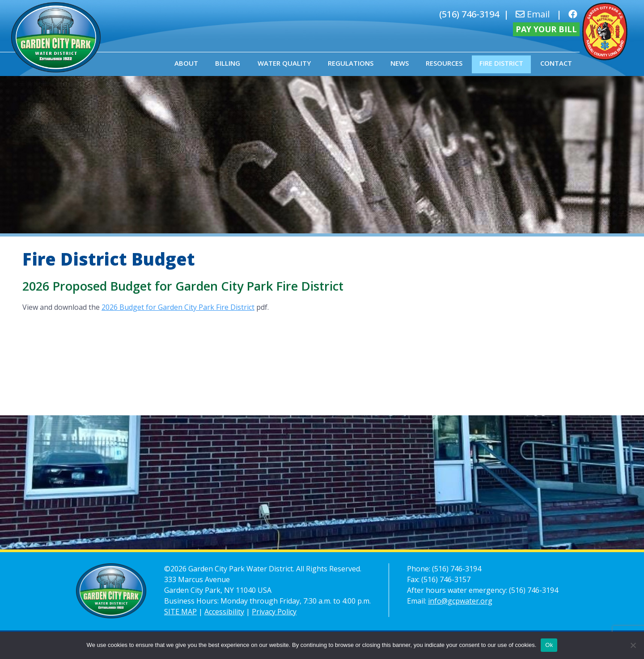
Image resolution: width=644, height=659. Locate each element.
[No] (633, 645)
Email (533, 14)
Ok (549, 645)
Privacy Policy (274, 612)
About (186, 63)
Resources (444, 63)
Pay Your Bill (546, 29)
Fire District (501, 63)
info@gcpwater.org (460, 601)
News (400, 63)
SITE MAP (180, 612)
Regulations (351, 63)
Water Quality (284, 63)
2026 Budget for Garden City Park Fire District (178, 307)
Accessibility (224, 612)
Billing (228, 63)
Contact (556, 63)
